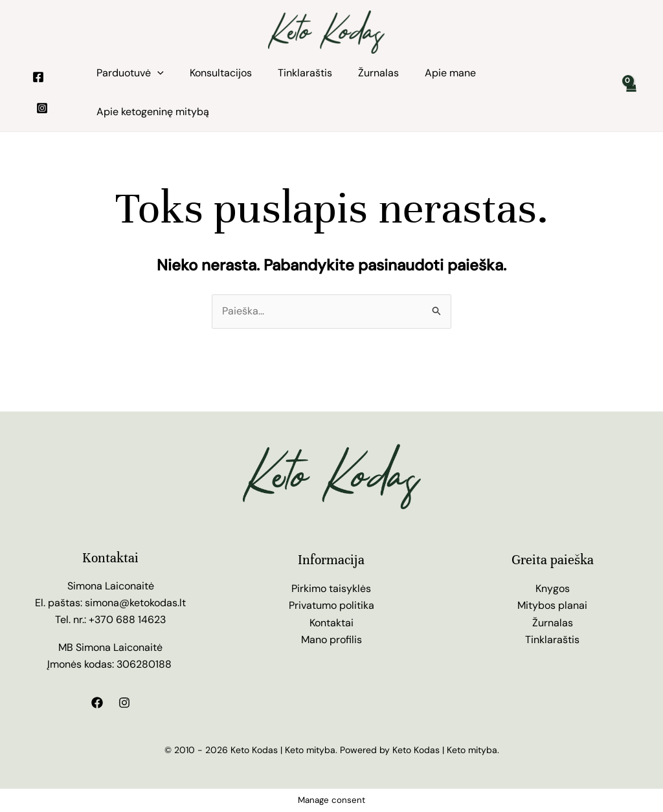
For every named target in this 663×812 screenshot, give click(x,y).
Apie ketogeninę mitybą (153, 112)
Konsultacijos (221, 73)
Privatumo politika (331, 605)
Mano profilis (331, 640)
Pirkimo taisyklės (331, 588)
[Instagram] (42, 108)
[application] (157, 73)
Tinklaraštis (305, 73)
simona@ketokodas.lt (135, 603)
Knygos (553, 588)
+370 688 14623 (127, 620)
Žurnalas (378, 73)
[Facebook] (38, 77)
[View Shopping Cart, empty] (630, 93)
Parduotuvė (130, 73)
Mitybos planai (552, 605)
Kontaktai (331, 623)
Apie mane (450, 73)
